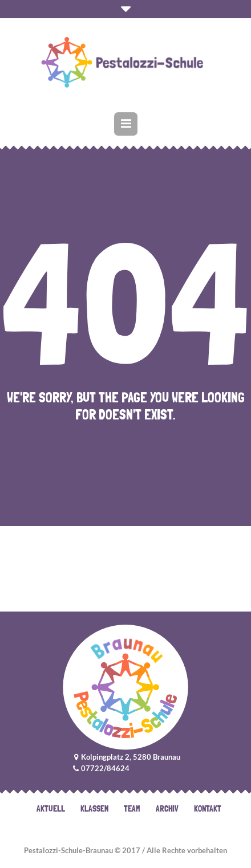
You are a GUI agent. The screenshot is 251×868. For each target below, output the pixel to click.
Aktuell (51, 809)
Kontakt (208, 809)
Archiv (167, 809)
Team (132, 809)
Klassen (94, 809)
